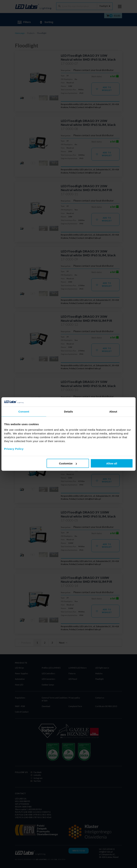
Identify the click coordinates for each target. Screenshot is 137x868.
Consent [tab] (24, 412)
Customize (68, 463)
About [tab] (113, 412)
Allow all (112, 463)
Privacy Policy (14, 449)
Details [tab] (68, 412)
